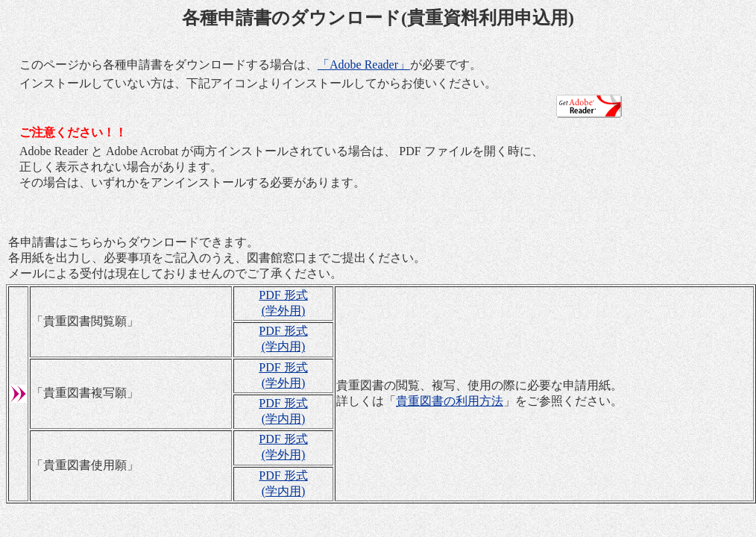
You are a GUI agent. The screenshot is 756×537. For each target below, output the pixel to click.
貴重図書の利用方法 (450, 401)
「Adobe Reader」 (364, 65)
